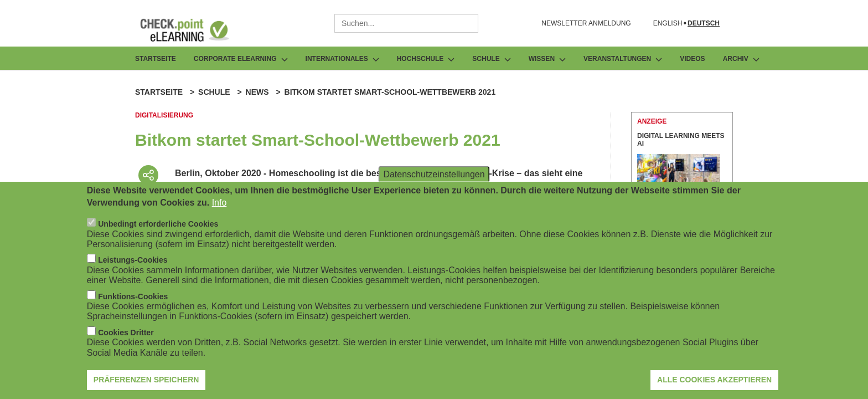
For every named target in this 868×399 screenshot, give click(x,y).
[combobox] (406, 23)
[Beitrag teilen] (148, 175)
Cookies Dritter (126, 335)
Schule (214, 92)
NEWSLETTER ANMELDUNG (586, 23)
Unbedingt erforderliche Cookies (158, 226)
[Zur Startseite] (193, 30)
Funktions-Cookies (133, 298)
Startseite (156, 59)
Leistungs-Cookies (133, 262)
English (668, 24)
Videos (692, 59)
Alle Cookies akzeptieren (714, 382)
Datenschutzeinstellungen (434, 176)
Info (219, 205)
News (257, 92)
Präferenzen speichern (146, 382)
